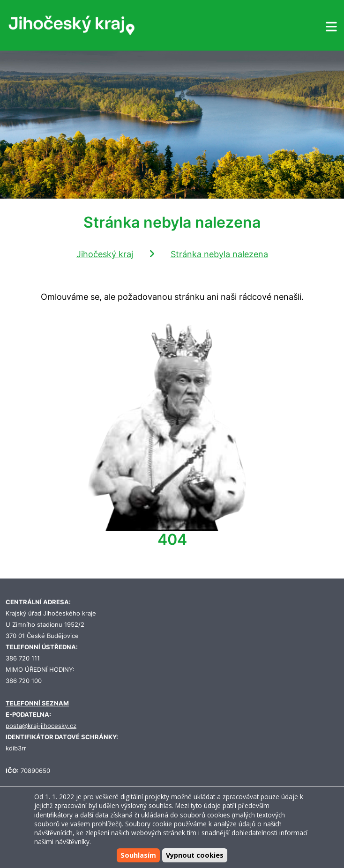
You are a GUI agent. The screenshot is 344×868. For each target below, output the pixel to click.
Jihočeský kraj (105, 254)
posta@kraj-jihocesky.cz (41, 726)
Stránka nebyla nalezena (219, 254)
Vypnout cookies (195, 855)
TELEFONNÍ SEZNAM (37, 703)
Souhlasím (138, 855)
